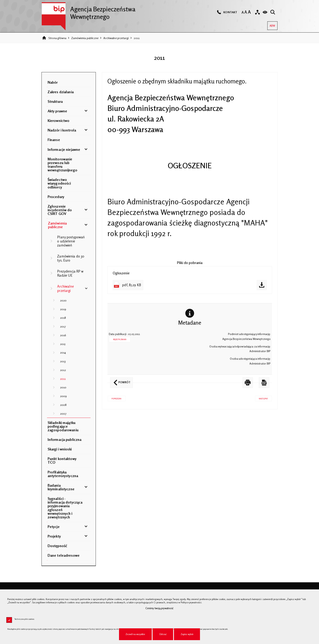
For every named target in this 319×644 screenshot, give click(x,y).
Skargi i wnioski (60, 449)
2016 (63, 335)
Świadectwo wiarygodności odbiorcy (59, 183)
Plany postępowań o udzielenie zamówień (71, 241)
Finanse (54, 140)
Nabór (53, 82)
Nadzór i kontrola (62, 130)
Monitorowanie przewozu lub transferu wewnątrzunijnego (62, 164)
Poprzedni (115, 398)
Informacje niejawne (64, 149)
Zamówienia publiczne (85, 38)
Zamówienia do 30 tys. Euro (71, 258)
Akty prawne (57, 111)
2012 (63, 370)
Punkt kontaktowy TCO (62, 460)
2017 (63, 326)
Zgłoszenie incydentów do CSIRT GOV (60, 210)
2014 (63, 352)
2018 (63, 318)
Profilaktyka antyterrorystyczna (63, 474)
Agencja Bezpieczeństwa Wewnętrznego (88, 11)
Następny (261, 398)
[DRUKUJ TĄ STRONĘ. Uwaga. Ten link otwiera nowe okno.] (248, 383)
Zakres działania (61, 92)
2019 (63, 309)
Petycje (54, 527)
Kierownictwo (59, 120)
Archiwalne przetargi (116, 38)
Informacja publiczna (65, 439)
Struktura (55, 101)
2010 (63, 387)
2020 (63, 300)
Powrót (120, 381)
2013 (63, 361)
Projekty (54, 536)
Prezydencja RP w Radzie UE (70, 273)
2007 (63, 413)
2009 (63, 396)
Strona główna (57, 38)
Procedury (56, 197)
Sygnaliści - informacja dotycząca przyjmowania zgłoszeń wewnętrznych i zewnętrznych (65, 508)
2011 (137, 38)
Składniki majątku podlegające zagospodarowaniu (63, 426)
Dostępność (57, 546)
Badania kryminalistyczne (61, 487)
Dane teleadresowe (64, 555)
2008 (63, 405)
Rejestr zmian (120, 339)
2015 (63, 344)
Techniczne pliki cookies (24, 619)
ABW (271, 24)
